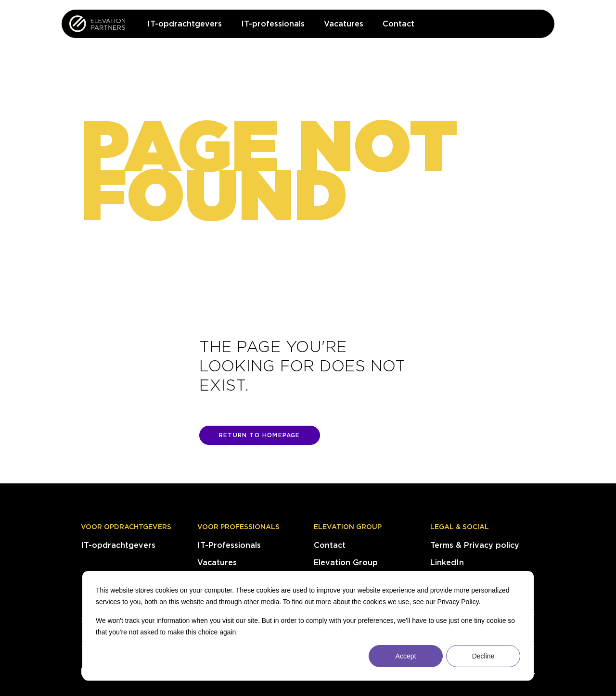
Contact (330, 545)
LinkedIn (447, 563)
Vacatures (217, 563)
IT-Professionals (229, 545)
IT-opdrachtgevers (118, 545)
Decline (483, 656)
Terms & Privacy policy (475, 545)
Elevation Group (348, 527)
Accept (406, 656)
